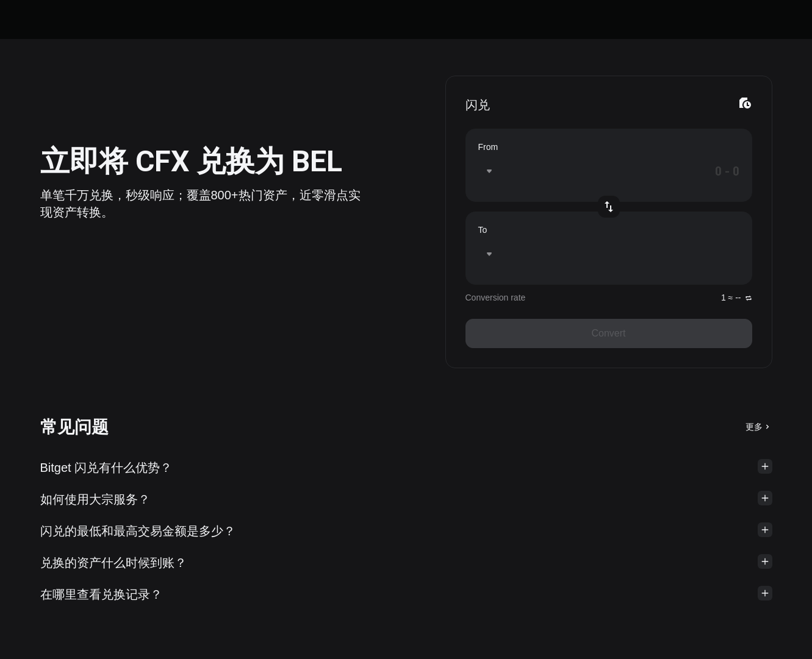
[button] (406, 468)
